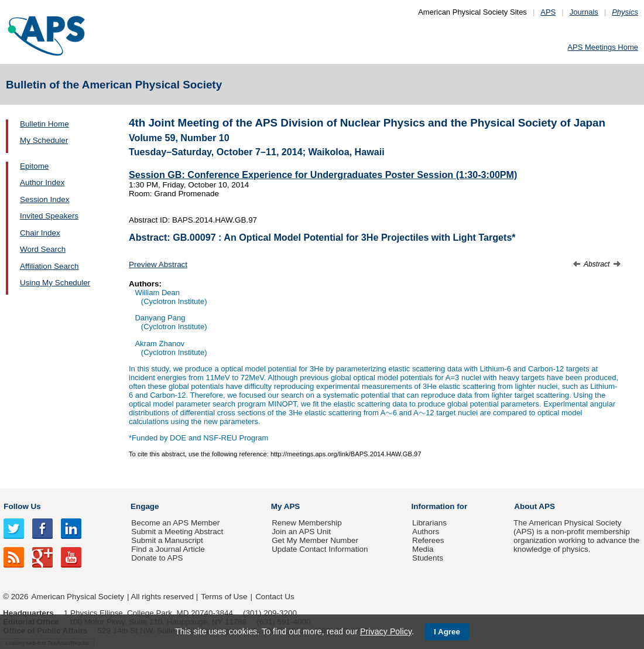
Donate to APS (157, 558)
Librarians (429, 523)
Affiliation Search (49, 266)
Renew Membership (307, 523)
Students (428, 558)
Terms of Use (224, 597)
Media (423, 549)
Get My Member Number (315, 540)
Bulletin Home (44, 124)
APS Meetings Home (603, 47)
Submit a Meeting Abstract (177, 532)
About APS (535, 506)
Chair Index (40, 233)
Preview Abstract (158, 264)
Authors (426, 532)
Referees (428, 540)
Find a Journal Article (168, 549)
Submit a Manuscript (167, 540)
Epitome (34, 166)
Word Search (43, 249)
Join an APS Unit (301, 532)
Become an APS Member (175, 523)
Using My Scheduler (55, 283)
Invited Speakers (49, 216)
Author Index (42, 182)
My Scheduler (44, 140)
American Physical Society (78, 597)
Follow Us (22, 506)
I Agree (447, 632)
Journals (584, 12)
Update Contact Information (320, 549)
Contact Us (275, 597)
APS (548, 12)
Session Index (44, 199)
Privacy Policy (386, 631)
